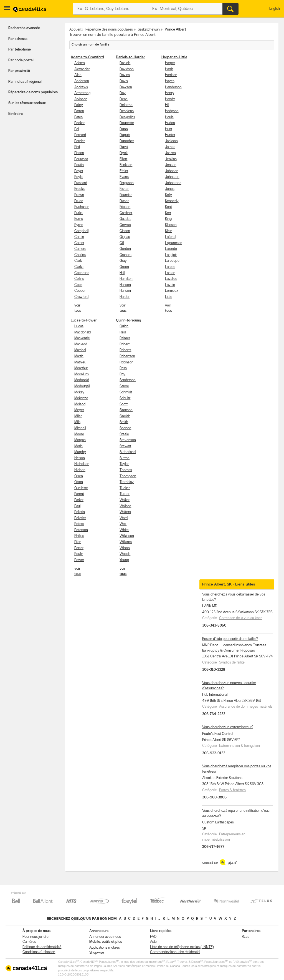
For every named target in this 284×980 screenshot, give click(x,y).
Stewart (125, 446)
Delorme (126, 105)
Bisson (79, 153)
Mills (77, 422)
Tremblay (127, 482)
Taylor (124, 464)
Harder (125, 297)
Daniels (125, 63)
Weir (123, 524)
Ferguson (127, 183)
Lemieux (172, 291)
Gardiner (126, 213)
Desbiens (127, 111)
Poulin (79, 554)
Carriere (80, 249)
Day (123, 93)
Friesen (125, 207)
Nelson (80, 458)
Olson (79, 482)
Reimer (125, 338)
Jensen (171, 165)
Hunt (169, 129)
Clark (78, 261)
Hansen (125, 285)
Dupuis (125, 135)
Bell (77, 129)
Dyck (124, 153)
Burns (79, 219)
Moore (79, 434)
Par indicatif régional (25, 82)
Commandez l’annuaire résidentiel (175, 952)
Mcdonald (82, 380)
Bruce (79, 201)
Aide (153, 942)
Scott (124, 404)
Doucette (127, 123)
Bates (78, 117)
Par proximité (19, 71)
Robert (125, 344)
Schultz (125, 398)
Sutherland (128, 452)
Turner (125, 494)
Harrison (171, 75)
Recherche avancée (24, 28)
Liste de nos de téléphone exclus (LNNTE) (182, 947)
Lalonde (171, 249)
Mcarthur (81, 368)
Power (79, 560)
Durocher (127, 141)
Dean (124, 99)
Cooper (80, 291)
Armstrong (82, 93)
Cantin (79, 237)
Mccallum (82, 374)
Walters (125, 512)
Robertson (127, 356)
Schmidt (126, 392)
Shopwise (97, 953)
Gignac (125, 237)
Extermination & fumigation (239, 746)
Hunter (170, 135)
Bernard (80, 135)
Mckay (79, 392)
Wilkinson (127, 536)
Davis (124, 81)
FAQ (153, 937)
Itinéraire (16, 114)
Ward (124, 518)
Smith (124, 422)
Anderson (82, 81)
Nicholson (82, 464)
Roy (122, 374)
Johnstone (173, 183)
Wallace (125, 506)
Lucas (79, 326)
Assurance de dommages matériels (246, 707)
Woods (125, 554)
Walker (125, 500)
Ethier (124, 171)
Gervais (125, 225)
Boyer (79, 171)
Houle (169, 117)
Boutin (79, 165)
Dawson (126, 87)
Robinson (126, 362)
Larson (170, 273)
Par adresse (18, 39)
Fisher (124, 189)
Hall (122, 273)
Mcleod (80, 404)
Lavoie (170, 285)
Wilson (125, 548)
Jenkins (171, 159)
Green (124, 267)
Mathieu (80, 362)
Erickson (126, 165)
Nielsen (80, 470)
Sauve (124, 386)
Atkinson (81, 99)
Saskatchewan (149, 30)
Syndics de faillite (232, 663)
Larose (170, 267)
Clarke (79, 267)
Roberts (125, 350)
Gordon (125, 249)
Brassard (81, 183)
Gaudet (125, 219)
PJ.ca (246, 937)
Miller (78, 416)
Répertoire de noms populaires (33, 92)
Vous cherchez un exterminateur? (228, 727)
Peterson (81, 530)
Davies (125, 75)
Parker (79, 500)
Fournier (126, 195)
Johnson (172, 171)
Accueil (75, 30)
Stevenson (128, 440)
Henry (170, 93)
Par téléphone (20, 50)
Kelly (168, 195)
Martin (79, 356)
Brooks (79, 189)
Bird (77, 147)
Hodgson (172, 111)
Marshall (80, 350)
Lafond (170, 237)
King (168, 219)
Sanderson (128, 380)
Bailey (79, 105)
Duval (124, 147)
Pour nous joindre (35, 937)
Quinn (124, 326)
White (124, 530)
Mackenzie (82, 338)
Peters (79, 524)
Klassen (171, 225)
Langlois (171, 255)
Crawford (81, 297)
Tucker (125, 488)
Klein (169, 231)
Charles (80, 255)
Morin (78, 446)
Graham (125, 255)
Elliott (123, 159)
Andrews (81, 87)
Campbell (81, 231)
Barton (79, 111)
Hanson (125, 291)
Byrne (79, 225)
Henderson (173, 87)
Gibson (125, 231)
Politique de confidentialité (42, 947)
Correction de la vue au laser (240, 618)
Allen (78, 75)
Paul (77, 506)
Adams (80, 63)
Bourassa (81, 159)
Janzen (170, 153)
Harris (169, 69)
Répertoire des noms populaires (109, 30)
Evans (124, 177)
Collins (79, 279)
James (170, 147)
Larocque (172, 261)
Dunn (124, 129)
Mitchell (80, 428)
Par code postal (21, 60)
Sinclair (125, 416)
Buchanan (82, 207)
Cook (78, 285)
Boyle (78, 177)
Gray (123, 261)
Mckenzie (81, 398)
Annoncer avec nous (105, 937)
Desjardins (127, 117)
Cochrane (82, 273)
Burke (78, 213)
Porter (79, 548)
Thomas (126, 470)
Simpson (126, 410)
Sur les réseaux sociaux (27, 103)
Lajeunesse (174, 243)
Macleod (81, 344)
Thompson (128, 476)
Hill (167, 105)
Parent (79, 494)
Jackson (171, 141)
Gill (122, 243)
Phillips (79, 536)
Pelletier (80, 518)
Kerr (168, 213)
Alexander (82, 69)
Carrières (29, 942)
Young (124, 560)
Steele (124, 434)
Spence (125, 428)
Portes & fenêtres (232, 790)
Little (169, 297)
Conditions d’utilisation (39, 952)
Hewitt (170, 99)
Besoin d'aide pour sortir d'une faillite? (230, 639)
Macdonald (83, 332)
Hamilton (126, 279)
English (275, 9)
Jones (170, 189)
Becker (79, 123)
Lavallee (171, 279)
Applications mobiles (105, 948)
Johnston (172, 177)
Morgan (80, 440)
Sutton (125, 458)
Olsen (79, 476)
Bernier (80, 141)
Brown (79, 195)
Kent (168, 207)
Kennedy (172, 201)
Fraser (124, 201)
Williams (126, 542)
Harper (170, 63)
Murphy (80, 452)
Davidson (127, 69)
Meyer (79, 410)
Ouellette (81, 488)
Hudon (170, 123)
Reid (123, 332)
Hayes (170, 81)
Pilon (78, 542)
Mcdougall (82, 386)
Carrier (79, 243)
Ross (123, 368)
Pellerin (80, 512)
